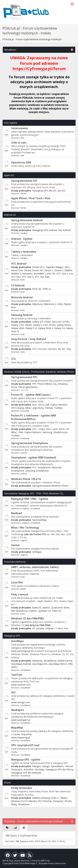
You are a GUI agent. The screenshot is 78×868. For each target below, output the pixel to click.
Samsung (47, 432)
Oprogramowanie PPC (24, 377)
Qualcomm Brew (60, 608)
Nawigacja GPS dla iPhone (60, 769)
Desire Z (49, 270)
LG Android (18, 285)
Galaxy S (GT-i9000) (21, 325)
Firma (14, 387)
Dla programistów (28, 387)
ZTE (13, 359)
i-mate (41, 429)
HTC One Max (42, 277)
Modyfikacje (50, 661)
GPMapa (37, 552)
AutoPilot (28, 769)
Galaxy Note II (46, 328)
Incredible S (40, 274)
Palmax (49, 408)
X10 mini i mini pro (47, 349)
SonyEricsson (60, 432)
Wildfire (68, 270)
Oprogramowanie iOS (24, 181)
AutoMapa (17, 641)
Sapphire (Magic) (55, 267)
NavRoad (17, 513)
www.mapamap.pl (21, 737)
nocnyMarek (35, 508)
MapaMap (17, 728)
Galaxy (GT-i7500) (42, 322)
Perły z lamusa (20, 594)
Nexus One (17, 270)
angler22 (26, 508)
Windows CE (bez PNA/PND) (28, 619)
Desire (28, 270)
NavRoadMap (39, 520)
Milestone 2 (50, 304)
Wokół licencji (65, 661)
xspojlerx (24, 233)
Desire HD (38, 270)
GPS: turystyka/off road (25, 745)
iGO (13, 692)
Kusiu (23, 577)
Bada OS (37, 608)
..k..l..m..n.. (25, 390)
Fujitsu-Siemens (59, 405)
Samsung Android (22, 315)
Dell (47, 405)
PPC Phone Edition (42, 384)
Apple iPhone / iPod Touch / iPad (31, 198)
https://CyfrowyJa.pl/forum (39, 69)
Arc (64, 349)
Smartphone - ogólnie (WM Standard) (34, 458)
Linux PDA (17, 583)
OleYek (23, 194)
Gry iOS (61, 191)
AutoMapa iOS (40, 664)
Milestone (37, 304)
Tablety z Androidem (24, 252)
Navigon (37, 766)
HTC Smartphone (41, 467)
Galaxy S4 (59, 328)
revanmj (24, 453)
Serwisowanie (19, 128)
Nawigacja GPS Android (45, 230)
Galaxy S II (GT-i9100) (44, 325)
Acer (35, 405)
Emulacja (63, 384)
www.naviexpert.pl (21, 720)
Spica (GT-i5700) (61, 322)
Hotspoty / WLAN (62, 801)
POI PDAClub (45, 801)
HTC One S (28, 277)
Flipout (67, 304)
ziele (22, 138)
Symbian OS (45, 611)
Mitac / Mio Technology (25, 528)
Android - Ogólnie (22, 239)
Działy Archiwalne (22, 788)
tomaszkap (25, 411)
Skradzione (24, 804)
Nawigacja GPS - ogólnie (26, 760)
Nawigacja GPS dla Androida (26, 773)
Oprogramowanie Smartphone (30, 443)
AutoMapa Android (21, 664)
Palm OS (57, 611)
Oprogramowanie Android (27, 220)
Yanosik (69, 766)
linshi (22, 280)
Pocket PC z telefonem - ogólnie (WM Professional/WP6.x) (33, 417)
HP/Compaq (18, 408)
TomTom (17, 675)
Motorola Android (22, 297)
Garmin (15, 545)
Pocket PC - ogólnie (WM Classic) (31, 395)
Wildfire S (16, 274)
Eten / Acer (52, 429)
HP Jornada (38, 628)
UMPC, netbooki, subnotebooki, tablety (35, 567)
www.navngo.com (21, 702)
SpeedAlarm (57, 766)
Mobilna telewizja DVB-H (45, 798)
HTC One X (62, 274)
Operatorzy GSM (21, 162)
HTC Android (19, 264)
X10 (34, 349)
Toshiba (58, 408)
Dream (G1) (38, 267)
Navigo (46, 766)
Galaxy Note (18, 328)
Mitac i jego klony (34, 408)
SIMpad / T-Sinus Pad (57, 628)
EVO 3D (51, 274)
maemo (33, 611)
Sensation (27, 274)
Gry (55, 384)
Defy (60, 304)
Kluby (14, 804)
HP (67, 429)
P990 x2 (47, 289)
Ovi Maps (40, 769)
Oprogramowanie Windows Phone (50, 486)
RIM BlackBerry (19, 611)
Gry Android (64, 230)
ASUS (41, 405)
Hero (67, 267)
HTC (34, 429)
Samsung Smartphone (37, 471)
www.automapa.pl (21, 651)
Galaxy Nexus (64, 325)
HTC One (16, 277)
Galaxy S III (31, 328)
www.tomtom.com (21, 685)
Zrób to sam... (20, 143)
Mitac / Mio (17, 432)
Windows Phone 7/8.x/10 (26, 479)
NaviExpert (18, 710)
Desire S (59, 270)
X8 (59, 349)
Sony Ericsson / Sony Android (28, 339)
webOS (46, 608)
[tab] (7, 828)
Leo (71, 274)
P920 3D (37, 289)
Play (69, 349)
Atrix (14, 307)
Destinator (17, 769)
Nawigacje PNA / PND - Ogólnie (30, 499)
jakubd (23, 589)
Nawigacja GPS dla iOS (44, 191)
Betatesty (37, 661)
